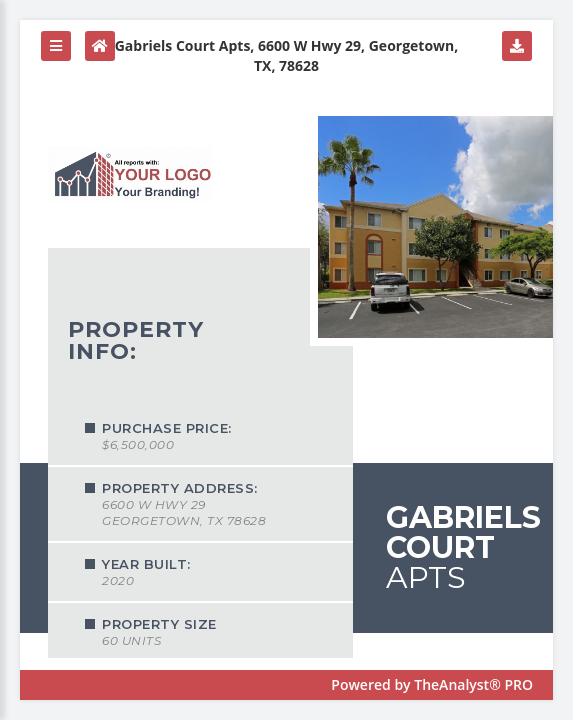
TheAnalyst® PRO (473, 684)
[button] (56, 46)
